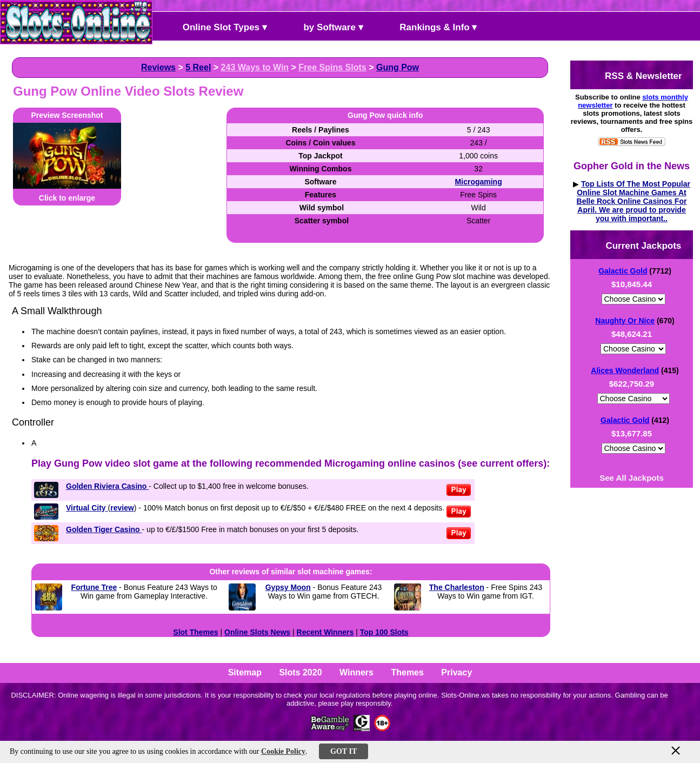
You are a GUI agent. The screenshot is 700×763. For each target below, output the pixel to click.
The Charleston (457, 587)
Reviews (158, 67)
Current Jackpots (635, 245)
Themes (407, 672)
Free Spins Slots (332, 67)
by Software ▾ (324, 26)
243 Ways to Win (255, 67)
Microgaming (479, 182)
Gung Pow (398, 67)
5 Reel (198, 67)
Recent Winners (325, 632)
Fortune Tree (94, 587)
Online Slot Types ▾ (216, 26)
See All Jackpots (632, 478)
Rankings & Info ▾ (429, 26)
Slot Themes (195, 632)
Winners (356, 672)
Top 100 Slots (384, 632)
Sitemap (245, 672)
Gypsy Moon (288, 587)
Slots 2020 (300, 672)
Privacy (456, 672)
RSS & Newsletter (634, 75)
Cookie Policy (283, 751)
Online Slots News (257, 632)
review (122, 508)
